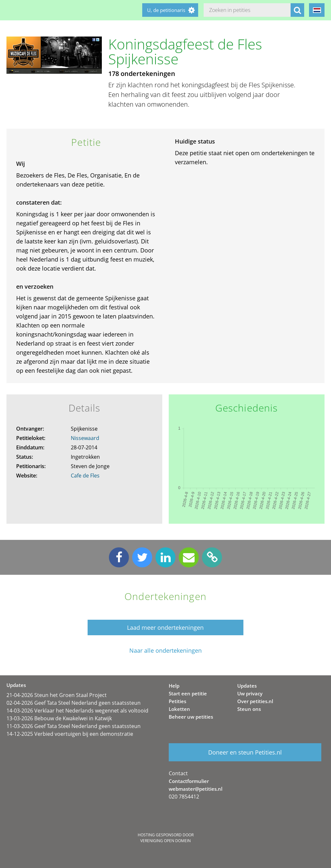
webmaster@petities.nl (196, 789)
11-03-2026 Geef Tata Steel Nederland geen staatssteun (74, 726)
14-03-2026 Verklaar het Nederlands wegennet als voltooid (77, 711)
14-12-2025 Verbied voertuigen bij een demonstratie (70, 734)
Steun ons (249, 709)
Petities (177, 701)
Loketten (179, 709)
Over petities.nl (255, 701)
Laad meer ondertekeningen (165, 627)
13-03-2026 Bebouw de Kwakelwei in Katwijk (59, 718)
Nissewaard (85, 438)
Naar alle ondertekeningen (165, 651)
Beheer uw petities (191, 717)
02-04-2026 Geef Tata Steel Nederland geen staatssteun (74, 703)
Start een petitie (188, 693)
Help (174, 686)
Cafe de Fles (85, 476)
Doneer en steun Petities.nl (245, 752)
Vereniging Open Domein (165, 841)
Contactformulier (189, 781)
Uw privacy (250, 693)
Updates (247, 686)
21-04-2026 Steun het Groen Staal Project (57, 695)
